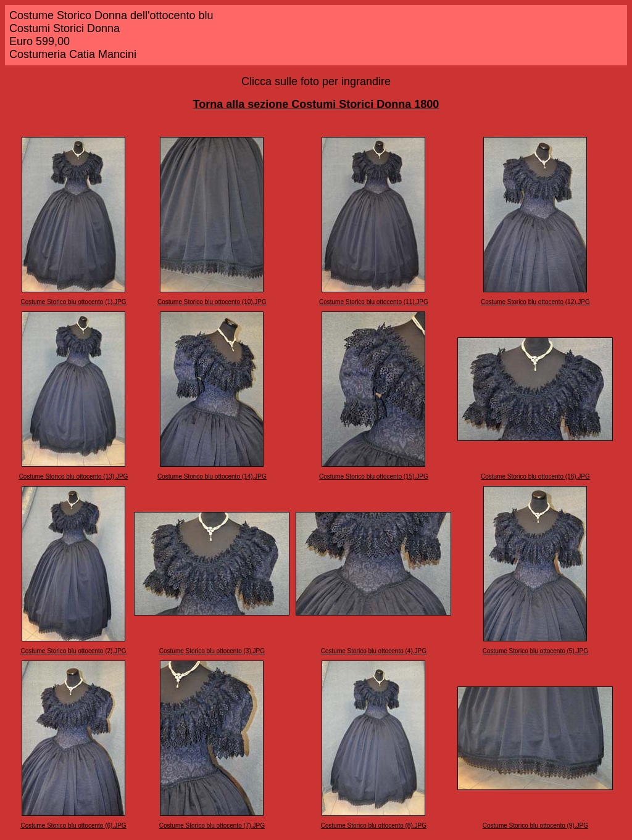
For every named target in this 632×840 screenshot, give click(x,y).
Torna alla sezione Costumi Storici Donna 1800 (316, 104)
